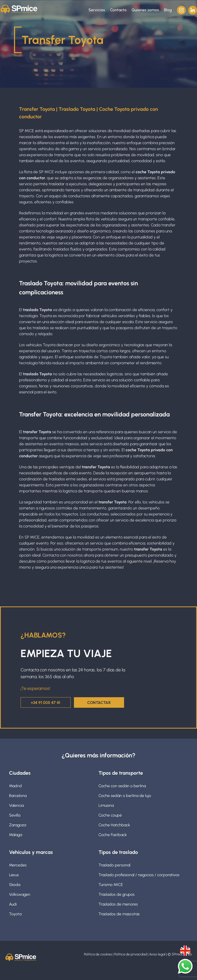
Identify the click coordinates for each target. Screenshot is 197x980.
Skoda (15, 884)
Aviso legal (158, 954)
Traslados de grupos (117, 894)
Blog (168, 10)
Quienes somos (145, 10)
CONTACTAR (99, 702)
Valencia (16, 805)
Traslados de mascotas (119, 913)
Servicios (97, 10)
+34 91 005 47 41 (45, 702)
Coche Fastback (113, 834)
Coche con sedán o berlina (122, 785)
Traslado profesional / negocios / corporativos (139, 874)
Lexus (14, 874)
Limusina (106, 805)
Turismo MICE (111, 884)
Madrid (15, 785)
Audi (13, 904)
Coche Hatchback (114, 824)
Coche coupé (110, 815)
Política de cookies (99, 954)
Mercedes (18, 865)
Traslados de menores (118, 904)
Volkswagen (20, 894)
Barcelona (18, 795)
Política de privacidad (131, 954)
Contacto (118, 10)
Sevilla (15, 815)
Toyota (15, 913)
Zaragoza (18, 824)
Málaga (16, 834)
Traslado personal (114, 865)
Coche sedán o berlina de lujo (125, 795)
